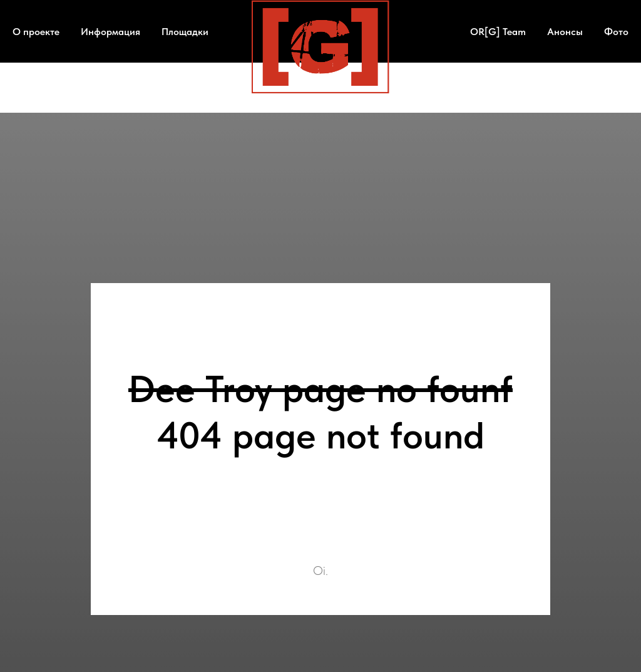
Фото (616, 32)
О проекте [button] (36, 32)
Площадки (185, 32)
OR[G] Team (498, 32)
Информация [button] (110, 32)
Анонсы (565, 32)
